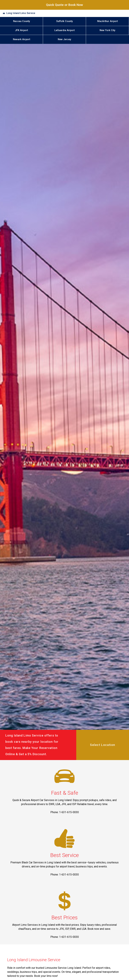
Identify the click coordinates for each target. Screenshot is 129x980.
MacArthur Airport (107, 21)
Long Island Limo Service (21, 13)
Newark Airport (21, 39)
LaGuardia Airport (64, 30)
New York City (107, 30)
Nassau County (21, 21)
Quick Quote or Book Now (64, 5)
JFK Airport (21, 30)
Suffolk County (64, 21)
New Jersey (64, 39)
